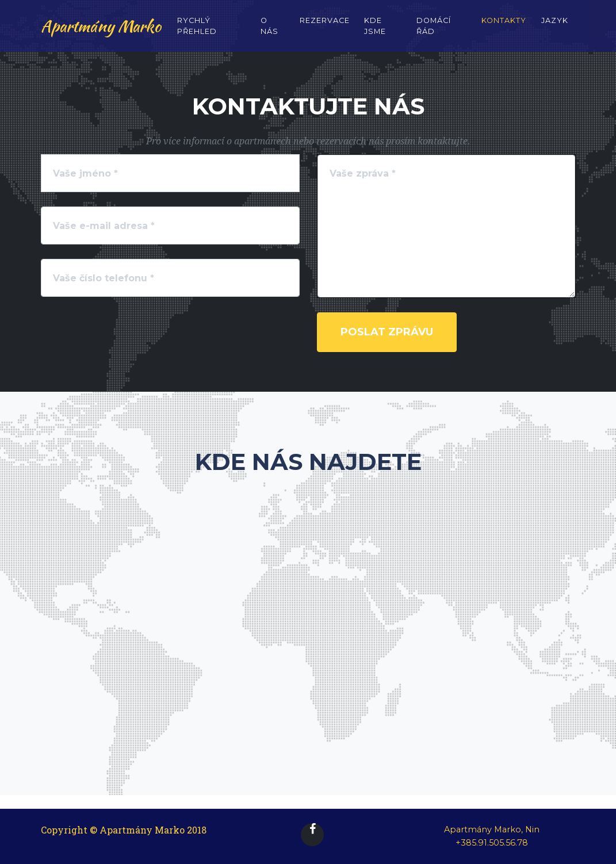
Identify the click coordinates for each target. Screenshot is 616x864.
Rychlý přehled (197, 33)
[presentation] (212, 334)
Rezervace (325, 28)
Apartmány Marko (101, 33)
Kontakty (504, 28)
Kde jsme (375, 33)
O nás (269, 33)
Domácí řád (434, 33)
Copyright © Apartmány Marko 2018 (124, 830)
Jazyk (555, 28)
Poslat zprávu (387, 332)
